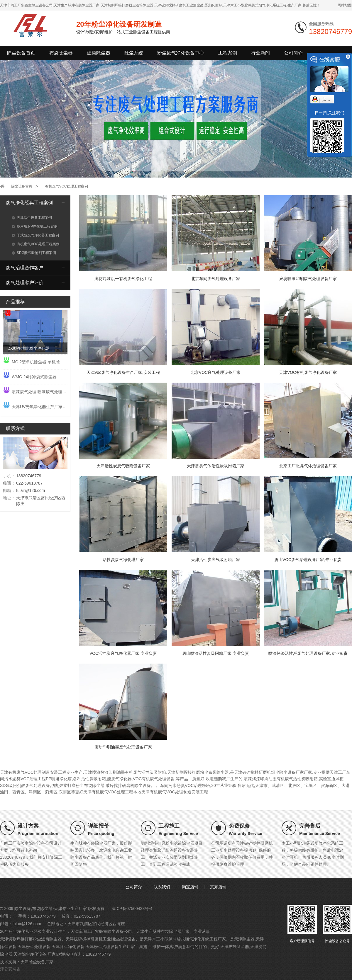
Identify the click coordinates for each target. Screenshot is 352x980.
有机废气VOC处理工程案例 (67, 186)
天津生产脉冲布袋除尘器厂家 (163, 931)
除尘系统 (134, 53)
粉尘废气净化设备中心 (181, 53)
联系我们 (162, 887)
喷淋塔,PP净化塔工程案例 (35, 226)
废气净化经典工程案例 (29, 203)
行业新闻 (260, 53)
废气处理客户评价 (25, 283)
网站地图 (345, 5)
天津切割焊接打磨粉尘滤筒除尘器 (31, 939)
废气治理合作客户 (25, 268)
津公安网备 (10, 969)
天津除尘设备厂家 (37, 962)
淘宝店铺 (190, 887)
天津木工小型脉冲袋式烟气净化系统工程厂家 (185, 939)
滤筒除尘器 (99, 53)
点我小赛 (330, 99)
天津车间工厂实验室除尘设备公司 (101, 931)
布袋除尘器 (61, 53)
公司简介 (293, 53)
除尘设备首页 (21, 53)
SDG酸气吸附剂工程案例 (34, 253)
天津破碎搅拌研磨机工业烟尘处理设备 (101, 939)
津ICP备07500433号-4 (132, 909)
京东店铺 (218, 887)
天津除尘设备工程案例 (32, 218)
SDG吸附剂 (11, 785)
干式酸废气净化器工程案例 (35, 235)
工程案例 (228, 53)
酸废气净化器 (119, 779)
